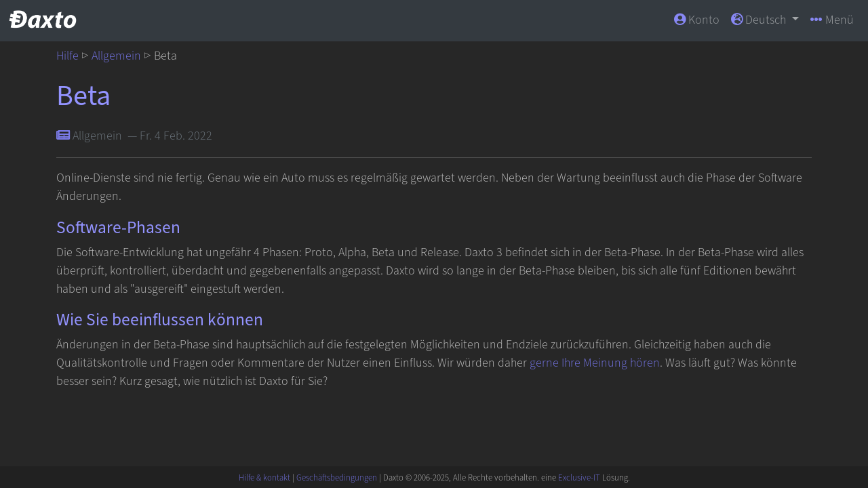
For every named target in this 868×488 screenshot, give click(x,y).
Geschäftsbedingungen (337, 478)
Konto (697, 20)
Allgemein (116, 56)
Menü (832, 20)
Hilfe (67, 56)
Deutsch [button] (760, 20)
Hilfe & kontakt (264, 478)
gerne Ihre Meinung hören (595, 363)
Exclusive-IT (579, 478)
